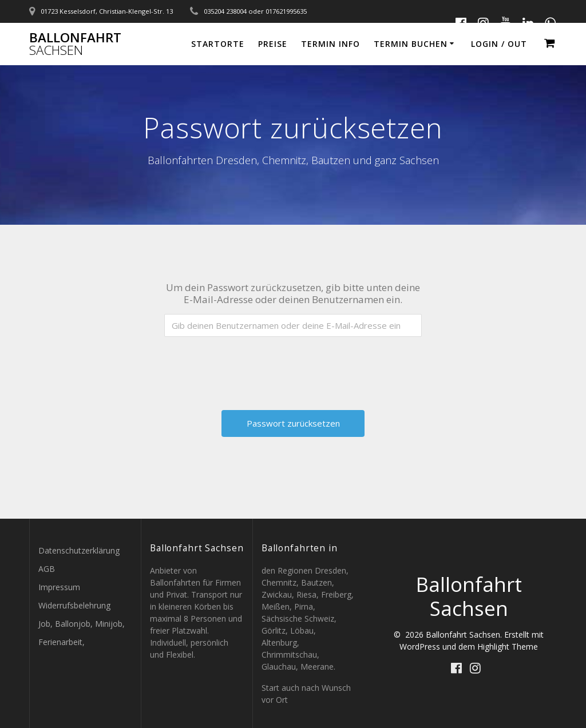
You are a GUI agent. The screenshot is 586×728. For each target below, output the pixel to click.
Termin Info (330, 44)
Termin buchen (411, 44)
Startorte (218, 44)
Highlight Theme (508, 647)
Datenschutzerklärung (79, 550)
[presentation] (294, 368)
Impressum (59, 587)
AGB (47, 569)
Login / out (499, 44)
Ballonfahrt (75, 44)
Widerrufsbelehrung (74, 605)
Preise (273, 44)
